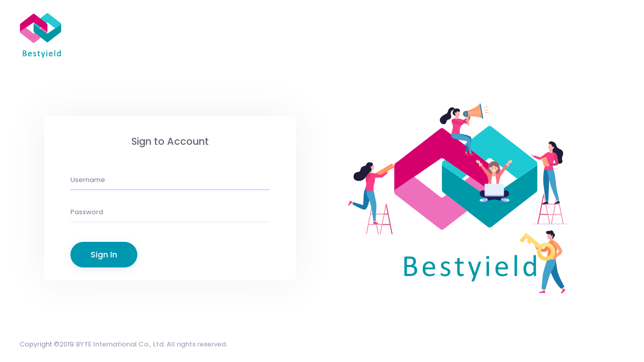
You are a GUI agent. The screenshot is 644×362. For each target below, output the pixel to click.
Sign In (104, 255)
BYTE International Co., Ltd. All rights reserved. (152, 344)
